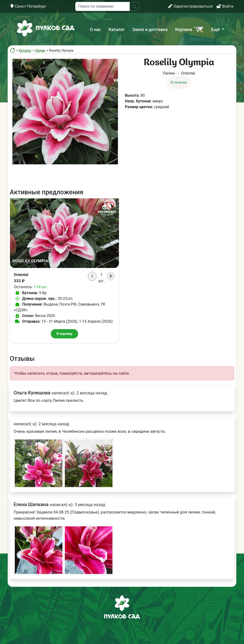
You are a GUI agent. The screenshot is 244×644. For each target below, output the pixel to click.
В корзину (65, 334)
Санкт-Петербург (28, 6)
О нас (95, 29)
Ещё (216, 29)
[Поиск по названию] (103, 6)
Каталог (117, 29)
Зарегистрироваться (190, 6)
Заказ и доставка (150, 29)
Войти (225, 6)
